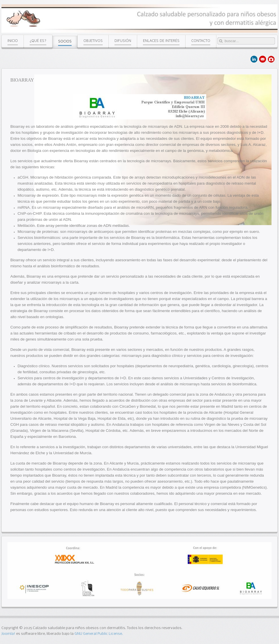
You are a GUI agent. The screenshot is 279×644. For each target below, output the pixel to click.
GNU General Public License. (99, 634)
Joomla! (8, 634)
